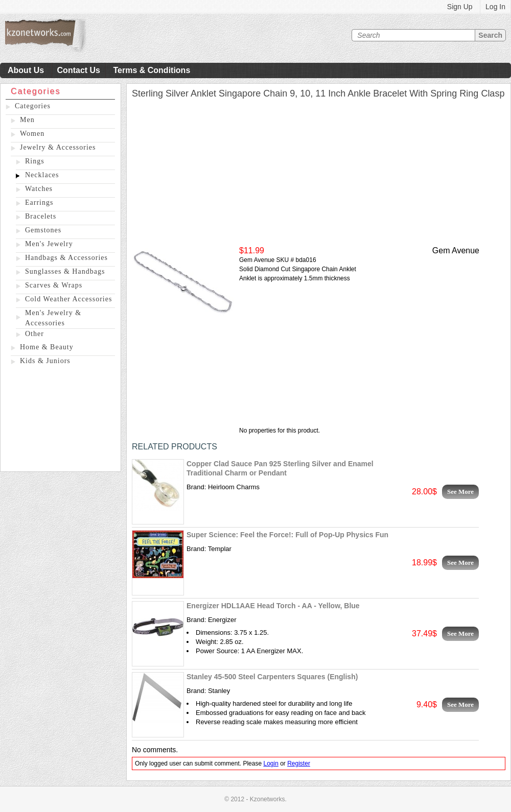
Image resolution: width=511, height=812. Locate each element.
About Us (26, 70)
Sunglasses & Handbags (65, 271)
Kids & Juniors (45, 361)
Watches (39, 189)
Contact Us (79, 70)
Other (34, 334)
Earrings (39, 202)
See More (460, 492)
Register (299, 763)
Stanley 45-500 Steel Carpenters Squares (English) (272, 677)
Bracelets (41, 216)
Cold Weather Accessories (68, 299)
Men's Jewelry (49, 244)
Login (271, 763)
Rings (35, 161)
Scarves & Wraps (54, 285)
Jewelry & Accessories (58, 147)
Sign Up (460, 7)
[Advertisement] (61, 420)
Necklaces (42, 175)
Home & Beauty (47, 347)
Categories (33, 106)
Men (27, 120)
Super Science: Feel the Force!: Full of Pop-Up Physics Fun (287, 535)
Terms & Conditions (152, 70)
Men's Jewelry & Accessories (53, 318)
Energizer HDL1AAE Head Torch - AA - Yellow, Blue (273, 606)
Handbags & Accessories (66, 258)
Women (32, 134)
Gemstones (43, 230)
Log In (495, 7)
